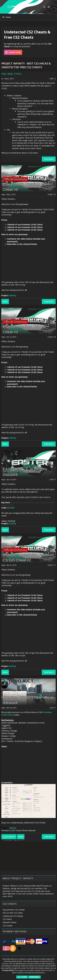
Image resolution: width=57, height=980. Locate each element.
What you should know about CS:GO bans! (20, 153)
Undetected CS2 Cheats (13, 916)
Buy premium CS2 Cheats (14, 910)
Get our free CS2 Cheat (13, 913)
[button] (4, 7)
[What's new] (54, 7)
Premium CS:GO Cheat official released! (18, 830)
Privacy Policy (8, 970)
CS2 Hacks (7, 919)
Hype (3, 194)
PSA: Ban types (11, 74)
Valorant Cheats (10, 922)
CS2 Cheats (8, 926)
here (35, 106)
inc (2, 79)
